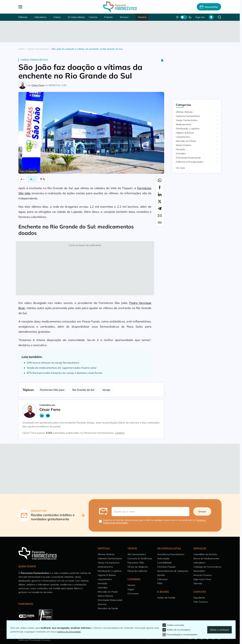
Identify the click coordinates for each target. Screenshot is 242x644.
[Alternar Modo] (43, 179)
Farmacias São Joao (52, 390)
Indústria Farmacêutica (188, 116)
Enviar (202, 511)
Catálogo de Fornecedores (207, 567)
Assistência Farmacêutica (171, 554)
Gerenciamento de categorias (173, 571)
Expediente (199, 598)
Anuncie (142, 17)
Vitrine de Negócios (138, 567)
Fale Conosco (201, 602)
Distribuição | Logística (188, 129)
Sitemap (198, 583)
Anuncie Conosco (203, 575)
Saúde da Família (166, 598)
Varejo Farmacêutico (34, 60)
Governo (102, 604)
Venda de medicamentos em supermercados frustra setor (62, 368)
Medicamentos (184, 124)
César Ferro (38, 85)
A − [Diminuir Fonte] (32, 179)
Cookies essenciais (173, 625)
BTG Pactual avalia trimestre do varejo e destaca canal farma (65, 373)
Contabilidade (164, 563)
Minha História (183, 145)
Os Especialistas (76, 17)
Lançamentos (183, 137)
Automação (163, 558)
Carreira (93, 17)
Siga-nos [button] (200, 17)
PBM (160, 583)
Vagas (131, 589)
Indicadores (41, 17)
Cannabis (181, 153)
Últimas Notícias (184, 112)
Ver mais (180, 168)
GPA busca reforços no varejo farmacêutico (53, 363)
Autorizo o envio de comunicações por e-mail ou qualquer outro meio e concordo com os (155, 521)
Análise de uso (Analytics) (176, 630)
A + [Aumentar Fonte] (23, 179)
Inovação (181, 149)
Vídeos (57, 17)
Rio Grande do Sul (83, 390)
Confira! (120, 433)
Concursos (133, 593)
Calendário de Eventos (205, 554)
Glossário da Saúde (108, 608)
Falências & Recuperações (190, 162)
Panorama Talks (136, 563)
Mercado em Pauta (186, 141)
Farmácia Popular (166, 567)
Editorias (23, 17)
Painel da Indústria (137, 571)
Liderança (162, 579)
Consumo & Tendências (140, 558)
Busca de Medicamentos (206, 558)
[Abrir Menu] (39, 7)
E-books (109, 17)
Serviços (124, 17)
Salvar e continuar (219, 630)
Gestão (161, 575)
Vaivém (131, 585)
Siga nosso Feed (202, 579)
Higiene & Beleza (185, 133)
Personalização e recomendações (180, 635)
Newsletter (199, 571)
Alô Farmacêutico (137, 554)
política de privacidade (69, 632)
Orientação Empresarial (188, 158)
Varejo (106, 390)
